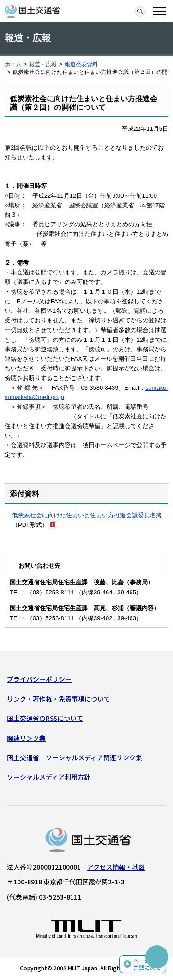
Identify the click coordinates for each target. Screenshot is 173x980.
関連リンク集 (26, 738)
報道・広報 (43, 64)
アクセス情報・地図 (116, 867)
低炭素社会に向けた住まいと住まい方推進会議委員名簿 (87, 515)
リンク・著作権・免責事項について (59, 699)
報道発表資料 (81, 64)
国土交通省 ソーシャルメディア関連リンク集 (75, 757)
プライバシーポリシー (39, 679)
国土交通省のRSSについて (45, 718)
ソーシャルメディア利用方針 (49, 777)
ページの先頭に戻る (147, 964)
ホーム (13, 64)
